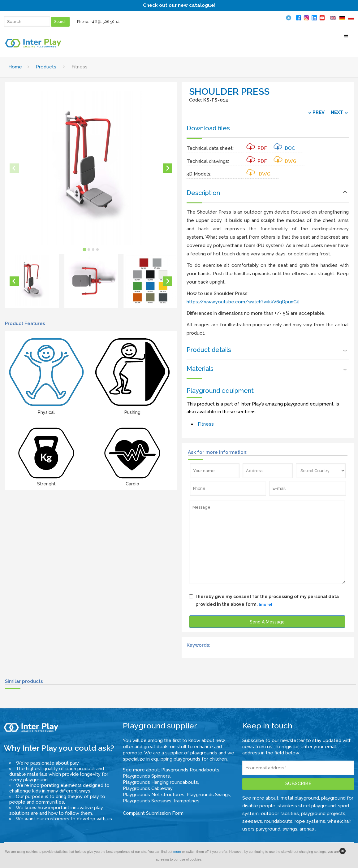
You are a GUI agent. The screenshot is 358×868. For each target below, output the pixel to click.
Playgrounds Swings (208, 795)
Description (203, 193)
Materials (200, 369)
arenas (307, 829)
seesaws (252, 821)
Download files (208, 128)
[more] (265, 604)
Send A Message (267, 622)
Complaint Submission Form (153, 813)
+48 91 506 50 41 (105, 22)
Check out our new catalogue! (179, 5)
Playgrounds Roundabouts (190, 770)
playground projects (323, 814)
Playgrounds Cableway (148, 788)
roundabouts (278, 821)
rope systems (310, 821)
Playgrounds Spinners (146, 776)
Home (15, 67)
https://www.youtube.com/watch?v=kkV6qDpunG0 (243, 302)
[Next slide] (167, 168)
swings (290, 829)
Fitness (206, 424)
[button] (32, 281)
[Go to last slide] (14, 281)
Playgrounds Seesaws (147, 801)
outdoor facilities (280, 814)
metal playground (300, 798)
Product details (209, 350)
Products (46, 67)
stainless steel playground (307, 806)
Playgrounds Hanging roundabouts (160, 782)
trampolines (187, 801)
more (177, 852)
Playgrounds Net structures (154, 795)
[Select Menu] (346, 38)
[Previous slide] (14, 168)
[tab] (84, 249)
